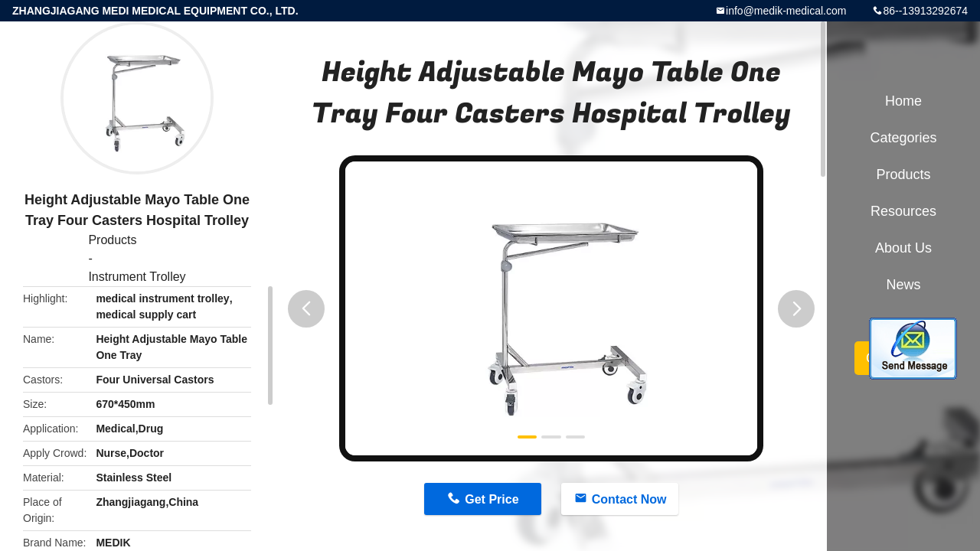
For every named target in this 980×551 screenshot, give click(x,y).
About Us (903, 248)
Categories (903, 138)
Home (903, 101)
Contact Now (629, 499)
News (903, 285)
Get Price (492, 499)
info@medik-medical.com (786, 11)
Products (112, 240)
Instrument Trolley (137, 277)
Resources (903, 211)
